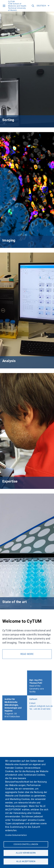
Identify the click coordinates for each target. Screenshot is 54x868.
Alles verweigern (26, 853)
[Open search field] (33, 6)
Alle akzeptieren (26, 861)
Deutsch (43, 6)
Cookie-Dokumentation (16, 835)
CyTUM (11, 2)
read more (27, 654)
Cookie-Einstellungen (26, 844)
